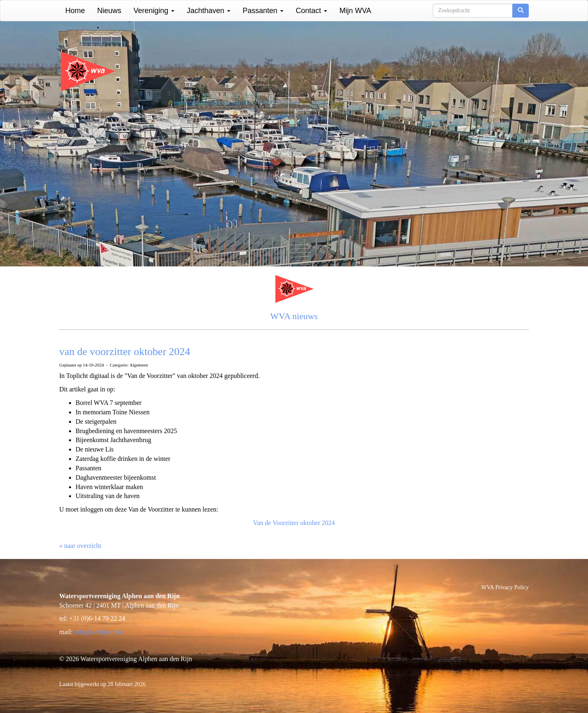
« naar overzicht (80, 546)
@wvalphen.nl (99, 632)
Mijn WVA (355, 11)
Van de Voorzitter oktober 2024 (294, 523)
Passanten (263, 11)
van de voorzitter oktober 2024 (125, 352)
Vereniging (154, 11)
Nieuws (109, 11)
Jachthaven (208, 11)
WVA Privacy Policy (505, 587)
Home (75, 11)
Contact (311, 11)
